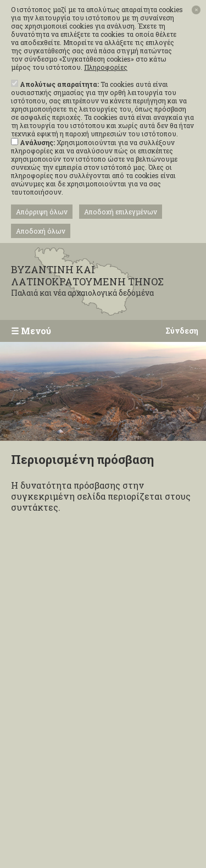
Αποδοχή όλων (41, 231)
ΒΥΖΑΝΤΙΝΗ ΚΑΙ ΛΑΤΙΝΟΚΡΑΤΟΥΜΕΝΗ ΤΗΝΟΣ (99, 281)
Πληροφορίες (106, 67)
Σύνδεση (182, 331)
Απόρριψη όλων (42, 212)
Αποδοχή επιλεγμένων (121, 212)
